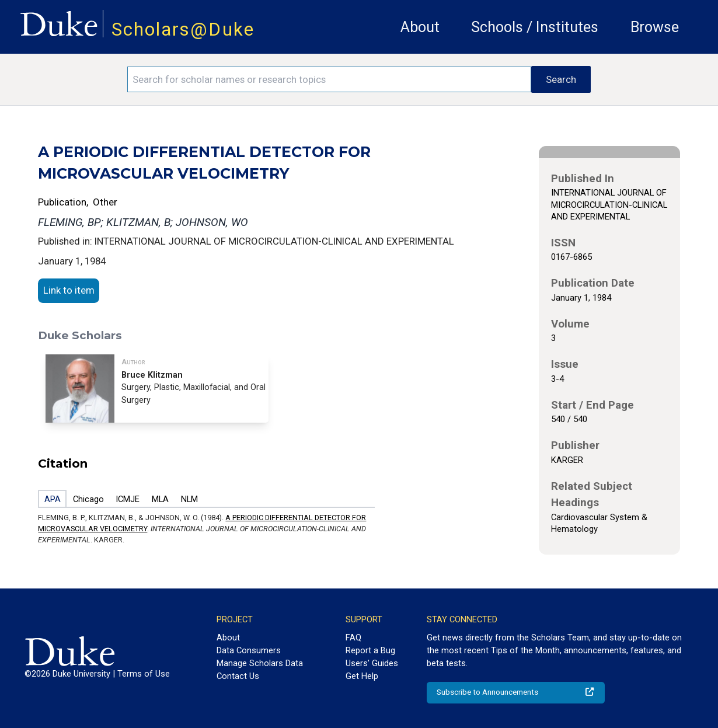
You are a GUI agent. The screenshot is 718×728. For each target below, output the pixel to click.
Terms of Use (144, 674)
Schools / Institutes (535, 27)
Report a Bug (370, 650)
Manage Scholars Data (260, 663)
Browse (655, 27)
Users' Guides (372, 663)
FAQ (353, 638)
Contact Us (238, 676)
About (420, 27)
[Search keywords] (329, 79)
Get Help (362, 676)
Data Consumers (249, 650)
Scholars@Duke (183, 29)
